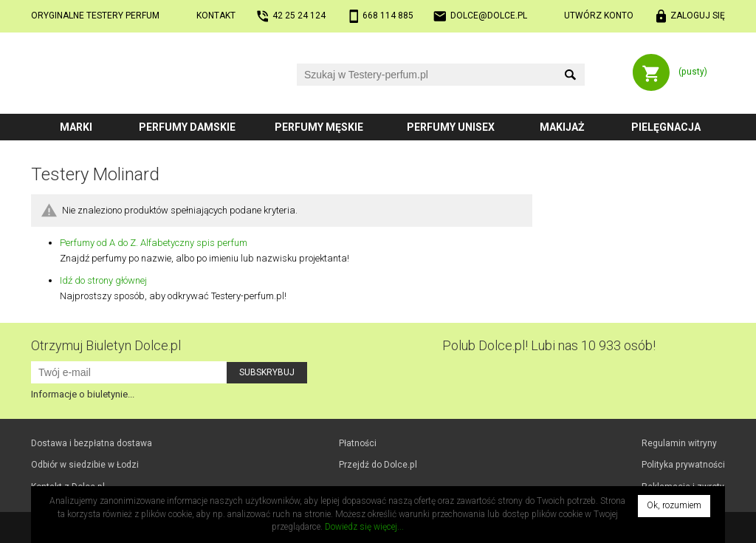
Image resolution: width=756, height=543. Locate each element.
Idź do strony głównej (103, 280)
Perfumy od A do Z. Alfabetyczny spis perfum (154, 243)
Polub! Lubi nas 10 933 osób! (549, 345)
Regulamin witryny (679, 443)
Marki (76, 127)
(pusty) (693, 72)
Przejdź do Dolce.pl (378, 465)
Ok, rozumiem (674, 505)
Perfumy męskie (319, 127)
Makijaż (562, 127)
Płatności (358, 443)
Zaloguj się (698, 16)
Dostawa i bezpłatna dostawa (92, 443)
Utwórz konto (599, 16)
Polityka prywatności (683, 465)
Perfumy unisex (451, 127)
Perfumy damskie (187, 127)
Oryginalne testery (95, 16)
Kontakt (216, 16)
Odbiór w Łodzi (85, 465)
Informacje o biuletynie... (83, 394)
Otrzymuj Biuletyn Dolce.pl (106, 345)
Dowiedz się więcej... (364, 527)
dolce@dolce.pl (489, 16)
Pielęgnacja (666, 127)
